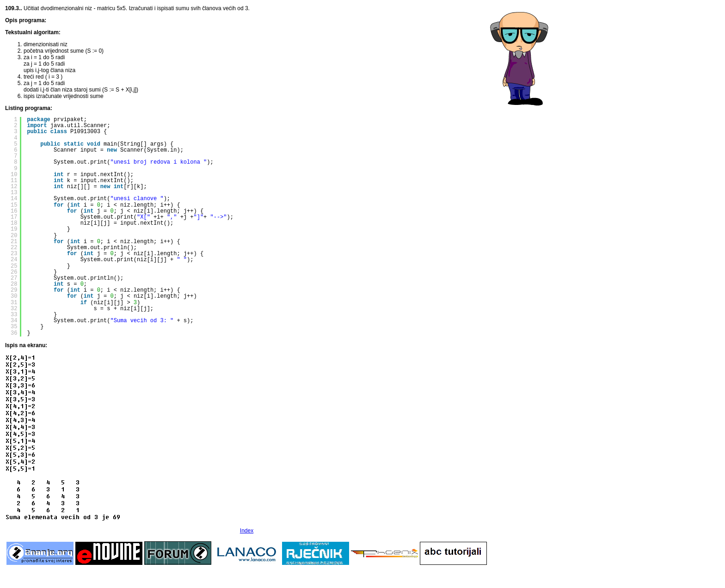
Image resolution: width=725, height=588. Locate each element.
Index (247, 531)
